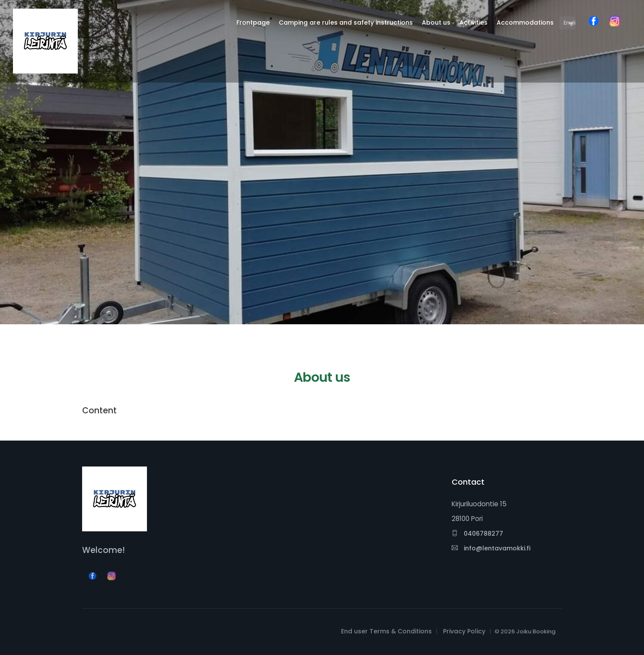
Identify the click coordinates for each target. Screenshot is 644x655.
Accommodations (525, 22)
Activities (473, 22)
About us (436, 22)
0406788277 (477, 534)
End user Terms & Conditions (386, 631)
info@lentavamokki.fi (491, 548)
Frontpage (253, 22)
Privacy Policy (464, 631)
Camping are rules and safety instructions (346, 22)
